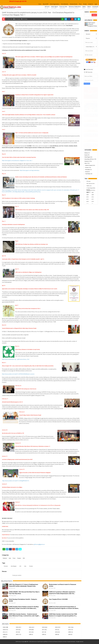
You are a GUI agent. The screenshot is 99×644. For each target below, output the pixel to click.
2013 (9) (18, 632)
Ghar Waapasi (14, 566)
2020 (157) (5, 630)
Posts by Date (63, 7)
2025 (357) (18, 627)
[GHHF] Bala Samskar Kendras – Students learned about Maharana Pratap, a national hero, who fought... (24, 615)
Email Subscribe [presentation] (88, 69)
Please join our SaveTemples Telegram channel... (90, 24)
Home (40, 4)
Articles (86, 153)
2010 (87, 197)
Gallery (84, 7)
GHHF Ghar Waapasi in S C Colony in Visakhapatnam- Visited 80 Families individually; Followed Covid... (24, 585)
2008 (87, 195)
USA (24, 558)
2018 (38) (31, 630)
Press (80, 4)
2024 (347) (32, 627)
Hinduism (5, 558)
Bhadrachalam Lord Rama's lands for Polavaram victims (63, 585)
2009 (93, 195)
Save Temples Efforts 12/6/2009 (58, 599)
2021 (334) (71, 627)
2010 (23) (57, 632)
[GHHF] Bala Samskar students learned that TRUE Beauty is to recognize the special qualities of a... (63, 615)
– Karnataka (87, 170)
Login (96, 4)
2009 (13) (70, 632)
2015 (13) (70, 630)
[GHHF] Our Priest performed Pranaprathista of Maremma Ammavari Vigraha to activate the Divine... (64, 607)
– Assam (87, 167)
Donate (85, 4)
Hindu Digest (55, 7)
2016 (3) (57, 630)
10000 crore (89, 186)
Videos (89, 7)
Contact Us (91, 4)
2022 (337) (58, 627)
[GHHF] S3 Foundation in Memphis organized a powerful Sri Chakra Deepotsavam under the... (62, 593)
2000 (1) (5, 637)
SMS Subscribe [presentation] (88, 72)
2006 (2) (31, 634)
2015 (87, 199)
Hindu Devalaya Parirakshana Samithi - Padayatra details (23, 600)
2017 (93, 199)
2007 (93, 192)
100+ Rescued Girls (90, 183)
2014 (93, 197)
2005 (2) (44, 634)
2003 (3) (70, 634)
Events (86, 155)
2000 (87, 192)
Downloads (95, 7)
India (10, 558)
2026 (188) (5, 627)
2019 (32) (18, 630)
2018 (87, 201)
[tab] (88, 69)
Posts (14, 558)
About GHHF (46, 4)
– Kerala (86, 172)
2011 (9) (44, 632)
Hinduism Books (74, 4)
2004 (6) (57, 634)
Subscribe (87, 84)
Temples (19, 558)
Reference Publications (75, 7)
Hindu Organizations (55, 4)
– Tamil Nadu (88, 174)
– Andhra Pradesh (89, 165)
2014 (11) (5, 632)
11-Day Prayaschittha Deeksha (91, 188)
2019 (93, 201)
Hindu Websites (65, 4)
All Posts (47, 7)
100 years (88, 181)
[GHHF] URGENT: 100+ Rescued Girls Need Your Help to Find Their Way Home (24, 593)
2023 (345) (45, 627)
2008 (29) (5, 634)
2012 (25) (31, 632)
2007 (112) (18, 634)
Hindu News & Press (89, 159)
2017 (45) (44, 630)
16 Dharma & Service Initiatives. (91, 190)
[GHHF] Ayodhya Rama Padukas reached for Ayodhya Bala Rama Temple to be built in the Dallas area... (24, 607)
